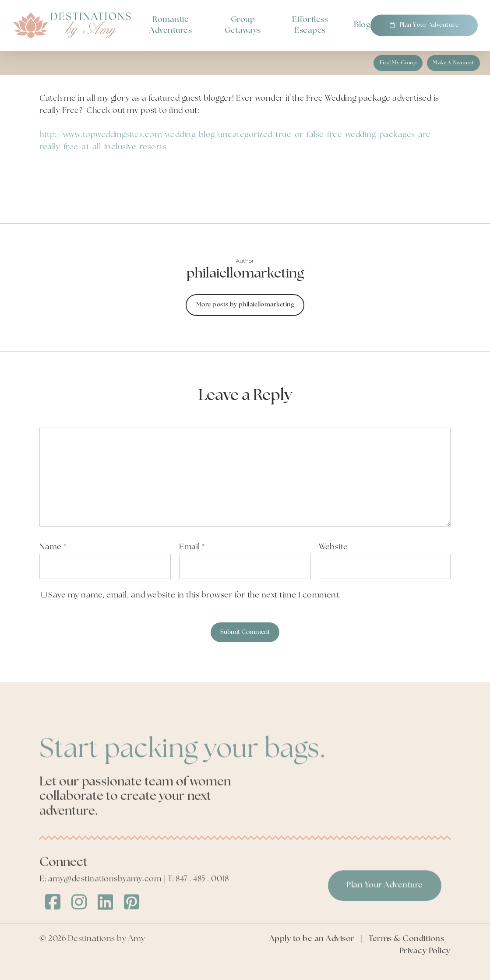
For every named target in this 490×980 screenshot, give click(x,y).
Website (333, 547)
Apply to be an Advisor (312, 954)
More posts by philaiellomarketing (245, 305)
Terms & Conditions (406, 954)
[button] (398, 63)
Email (192, 547)
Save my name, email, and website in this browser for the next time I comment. (195, 595)
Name (53, 547)
